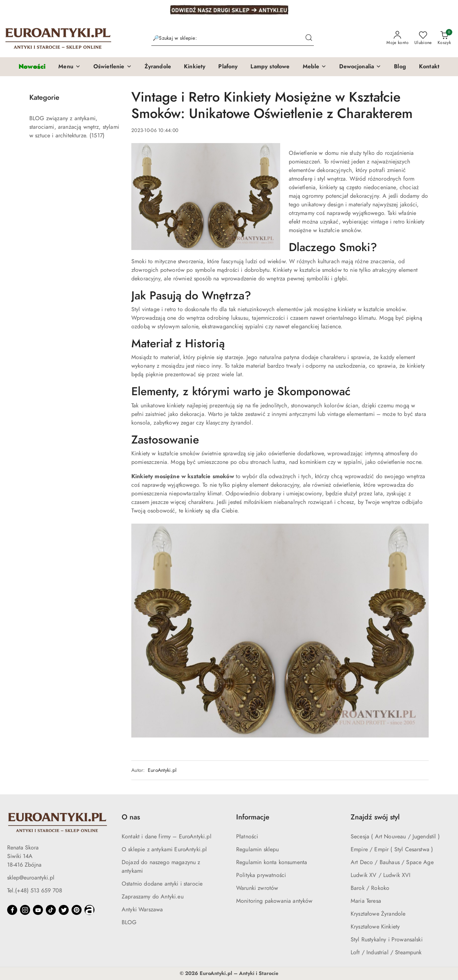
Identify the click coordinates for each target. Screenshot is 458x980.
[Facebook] (12, 910)
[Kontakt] (429, 67)
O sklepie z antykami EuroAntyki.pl (164, 849)
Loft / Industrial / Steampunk (386, 952)
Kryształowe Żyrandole (378, 914)
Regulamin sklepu (258, 849)
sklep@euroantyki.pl (31, 878)
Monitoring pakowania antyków (274, 901)
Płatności (247, 837)
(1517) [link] (97, 136)
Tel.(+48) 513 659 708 (35, 891)
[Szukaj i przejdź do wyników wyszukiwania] (309, 38)
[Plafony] (228, 67)
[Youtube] (38, 910)
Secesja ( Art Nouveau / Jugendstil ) (395, 837)
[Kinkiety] (195, 67)
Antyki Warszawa (142, 910)
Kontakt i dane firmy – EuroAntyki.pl (167, 837)
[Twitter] (64, 910)
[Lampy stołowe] (270, 67)
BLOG (129, 922)
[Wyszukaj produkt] (233, 38)
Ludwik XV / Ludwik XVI (381, 875)
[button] (69, 67)
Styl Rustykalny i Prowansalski (387, 940)
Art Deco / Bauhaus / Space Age (392, 862)
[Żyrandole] (158, 67)
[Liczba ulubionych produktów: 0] (423, 38)
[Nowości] (32, 67)
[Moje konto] (398, 38)
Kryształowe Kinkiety (375, 927)
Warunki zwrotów (257, 888)
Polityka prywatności (261, 875)
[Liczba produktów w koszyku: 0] (444, 38)
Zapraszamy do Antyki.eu (153, 897)
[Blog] (400, 67)
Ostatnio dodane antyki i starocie (162, 884)
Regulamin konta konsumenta (272, 862)
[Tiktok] (51, 910)
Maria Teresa (366, 901)
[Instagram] (25, 910)
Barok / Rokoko (370, 888)
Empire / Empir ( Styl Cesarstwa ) (392, 849)
